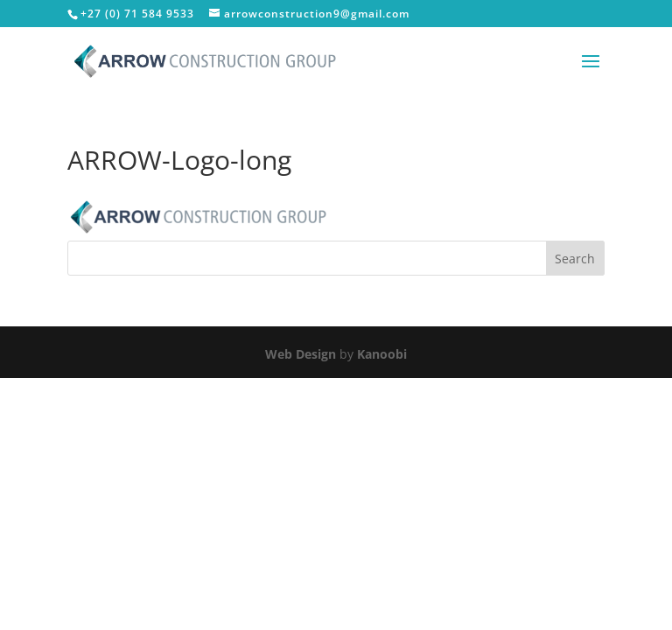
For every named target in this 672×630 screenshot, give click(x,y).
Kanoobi (382, 354)
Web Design (301, 354)
